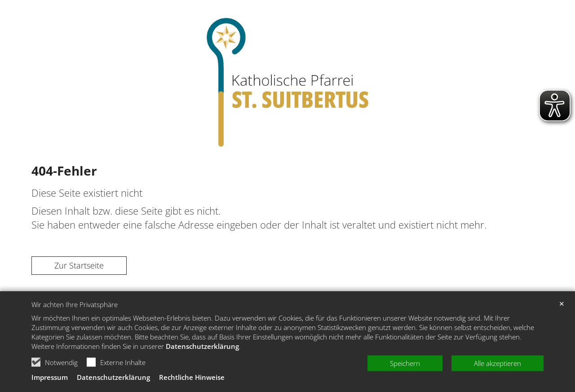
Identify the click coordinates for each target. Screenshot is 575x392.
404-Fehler (64, 171)
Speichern (405, 383)
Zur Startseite (79, 265)
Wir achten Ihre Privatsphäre (75, 324)
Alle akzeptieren (498, 383)
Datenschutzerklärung (202, 366)
